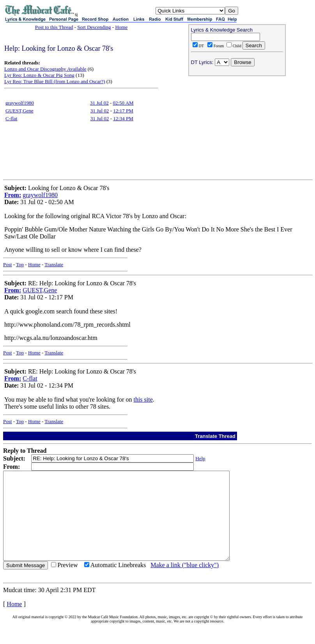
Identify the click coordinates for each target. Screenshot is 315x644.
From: (13, 195)
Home (121, 27)
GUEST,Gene (19, 111)
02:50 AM (123, 103)
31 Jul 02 (99, 103)
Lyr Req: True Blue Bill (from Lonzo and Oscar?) (55, 81)
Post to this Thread (54, 27)
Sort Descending (94, 27)
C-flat (11, 118)
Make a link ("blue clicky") (185, 583)
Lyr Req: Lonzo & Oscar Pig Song (39, 75)
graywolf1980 (20, 103)
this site (143, 399)
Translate (54, 264)
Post (7, 264)
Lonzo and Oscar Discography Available (45, 69)
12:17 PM (123, 111)
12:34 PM (123, 118)
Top (20, 264)
